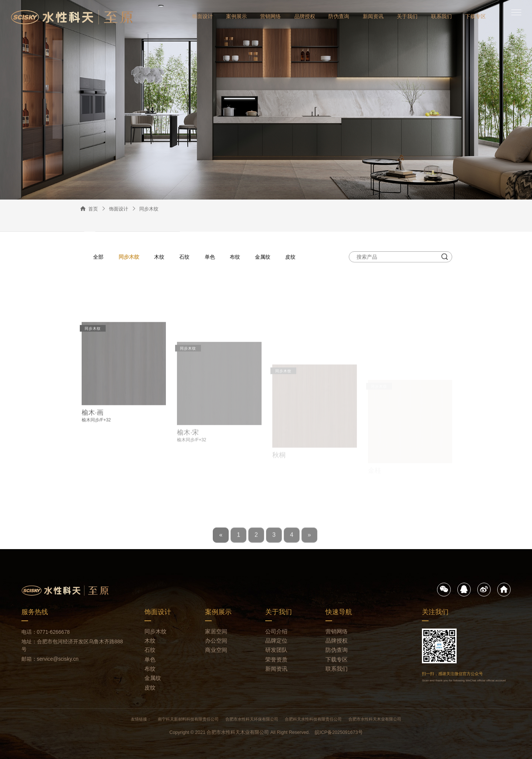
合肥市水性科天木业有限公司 (375, 719)
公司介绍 (276, 632)
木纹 (159, 257)
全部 (98, 257)
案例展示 (236, 16)
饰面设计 (202, 16)
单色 (210, 257)
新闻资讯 (373, 16)
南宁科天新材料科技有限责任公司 (188, 719)
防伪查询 (339, 16)
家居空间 (216, 632)
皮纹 (290, 257)
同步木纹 (149, 210)
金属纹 (263, 257)
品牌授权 (305, 16)
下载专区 (475, 16)
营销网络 (270, 16)
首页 (93, 210)
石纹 (184, 257)
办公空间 (216, 641)
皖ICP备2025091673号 (339, 732)
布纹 (235, 257)
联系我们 (441, 16)
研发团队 (276, 650)
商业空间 (216, 650)
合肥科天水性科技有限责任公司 (313, 719)
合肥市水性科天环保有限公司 (252, 719)
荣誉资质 (276, 660)
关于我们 (407, 16)
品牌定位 (276, 641)
